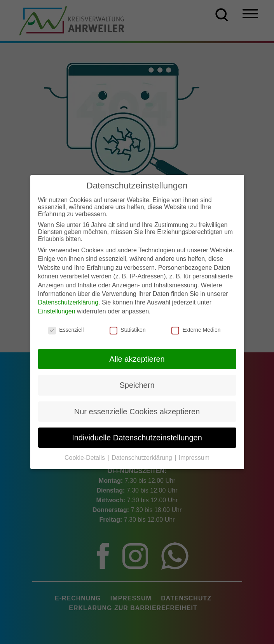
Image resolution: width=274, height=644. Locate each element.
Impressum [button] (194, 457)
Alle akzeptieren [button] (137, 358)
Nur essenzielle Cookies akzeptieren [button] (137, 410)
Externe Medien (196, 329)
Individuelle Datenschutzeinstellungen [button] (137, 436)
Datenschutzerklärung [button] (143, 457)
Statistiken (128, 329)
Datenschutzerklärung (68, 301)
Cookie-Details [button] (86, 457)
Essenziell (66, 329)
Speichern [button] (137, 384)
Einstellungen (57, 310)
